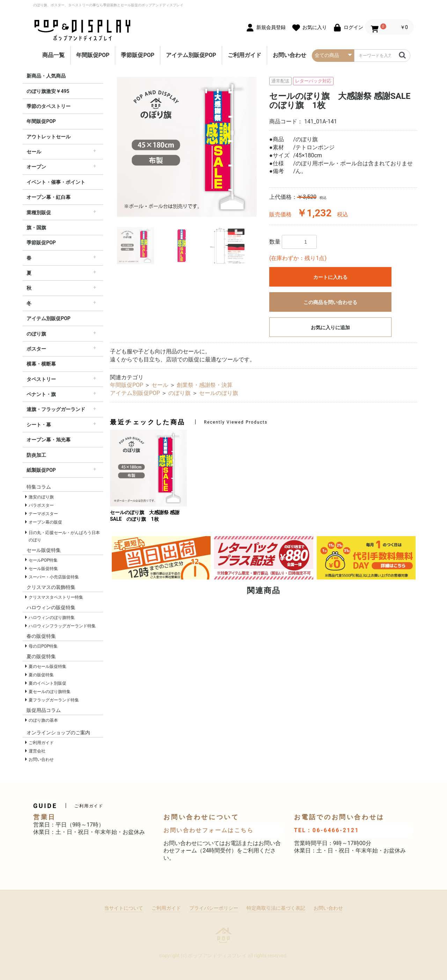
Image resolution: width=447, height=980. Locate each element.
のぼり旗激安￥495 (48, 91)
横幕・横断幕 (41, 364)
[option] (187, 147)
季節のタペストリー (49, 106)
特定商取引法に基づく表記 (276, 908)
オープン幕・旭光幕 (49, 440)
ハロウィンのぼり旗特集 (52, 618)
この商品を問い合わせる (330, 302)
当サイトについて (124, 908)
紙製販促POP (41, 470)
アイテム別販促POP (191, 55)
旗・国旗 (36, 228)
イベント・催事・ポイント (56, 182)
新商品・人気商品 (46, 76)
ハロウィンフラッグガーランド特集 (62, 626)
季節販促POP (138, 55)
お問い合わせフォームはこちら (208, 830)
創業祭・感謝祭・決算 (205, 385)
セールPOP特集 (43, 560)
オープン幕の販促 (45, 522)
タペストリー (41, 379)
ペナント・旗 (41, 394)
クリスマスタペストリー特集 (56, 597)
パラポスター (41, 505)
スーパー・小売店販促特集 (54, 577)
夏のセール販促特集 (47, 666)
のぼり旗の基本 (43, 720)
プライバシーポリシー (214, 908)
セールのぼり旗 (219, 393)
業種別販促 (39, 212)
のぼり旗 (36, 334)
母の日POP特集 (43, 646)
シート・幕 (39, 425)
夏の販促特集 (41, 675)
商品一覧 (53, 55)
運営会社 (37, 751)
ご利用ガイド (244, 55)
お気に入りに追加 (330, 327)
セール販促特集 (43, 569)
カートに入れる (330, 277)
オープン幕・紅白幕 (49, 197)
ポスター (36, 349)
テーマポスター (43, 514)
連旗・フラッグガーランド (56, 409)
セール (34, 152)
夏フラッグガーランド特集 (54, 700)
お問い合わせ (290, 55)
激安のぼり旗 (41, 497)
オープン (36, 167)
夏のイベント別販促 (47, 683)
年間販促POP (93, 55)
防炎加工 (36, 455)
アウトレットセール (49, 137)
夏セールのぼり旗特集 (50, 692)
